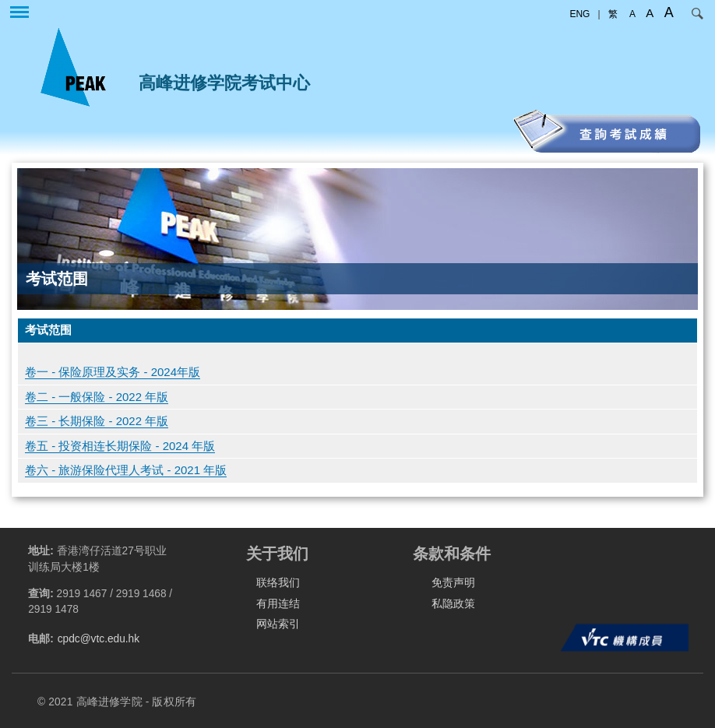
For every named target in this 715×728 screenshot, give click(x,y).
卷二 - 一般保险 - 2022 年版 (97, 397)
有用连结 (278, 604)
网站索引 (278, 624)
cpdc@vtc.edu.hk (99, 639)
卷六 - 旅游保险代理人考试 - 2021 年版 (126, 470)
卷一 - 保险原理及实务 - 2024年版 (113, 372)
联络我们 (278, 583)
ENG (579, 14)
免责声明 (453, 583)
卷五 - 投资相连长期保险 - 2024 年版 (120, 446)
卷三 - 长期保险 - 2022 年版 (97, 421)
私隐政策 (453, 604)
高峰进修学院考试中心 (224, 83)
